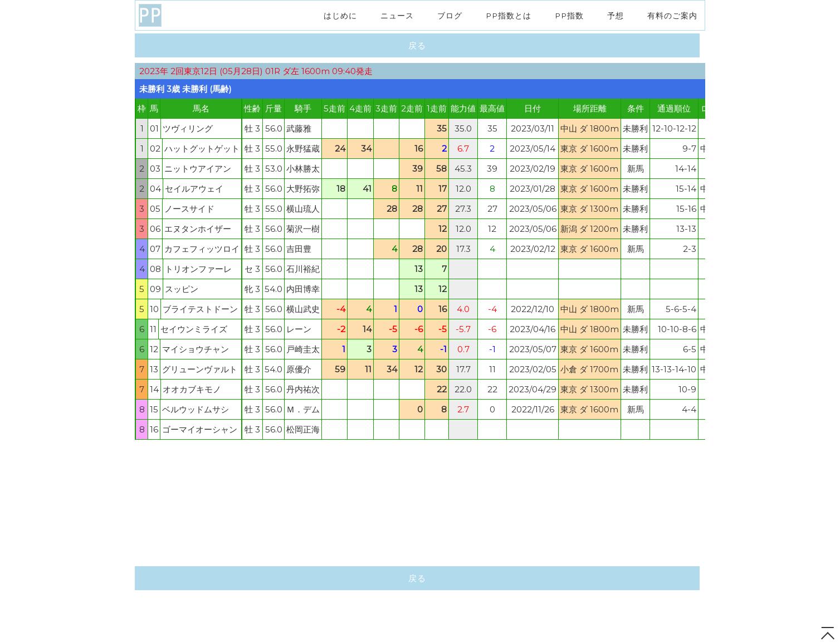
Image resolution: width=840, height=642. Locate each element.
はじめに (340, 15)
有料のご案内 (672, 15)
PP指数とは (509, 15)
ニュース (397, 15)
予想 (616, 15)
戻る (417, 45)
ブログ (450, 15)
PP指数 (569, 15)
